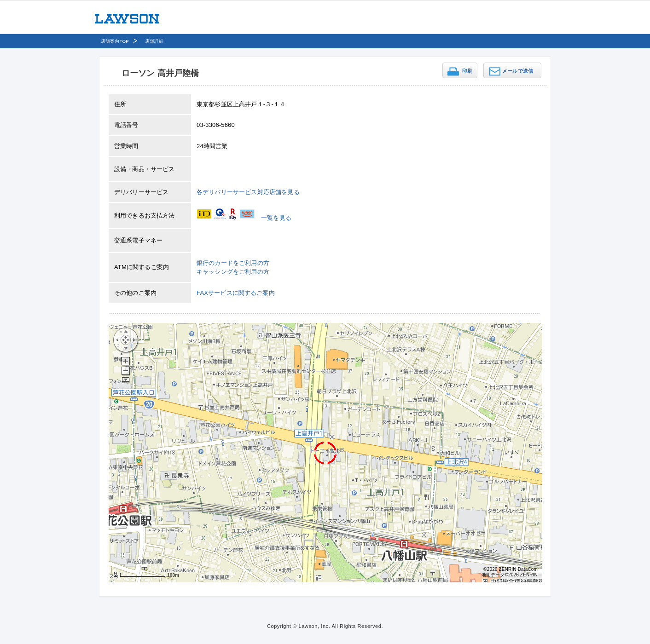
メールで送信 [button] (518, 71)
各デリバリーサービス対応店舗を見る (248, 192)
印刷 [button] (467, 71)
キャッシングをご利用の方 (233, 272)
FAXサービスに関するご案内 (236, 293)
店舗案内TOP (115, 41)
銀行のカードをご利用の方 (233, 263)
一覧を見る (276, 218)
